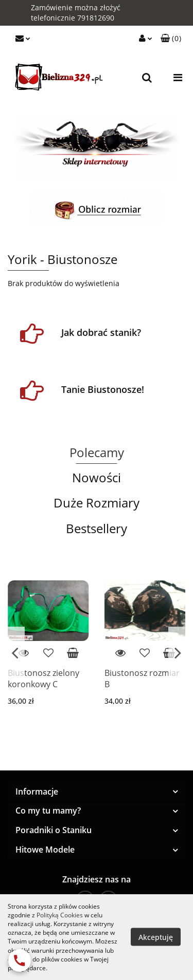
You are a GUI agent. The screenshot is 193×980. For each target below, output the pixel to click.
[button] (171, 39)
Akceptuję (156, 937)
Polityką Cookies (60, 915)
